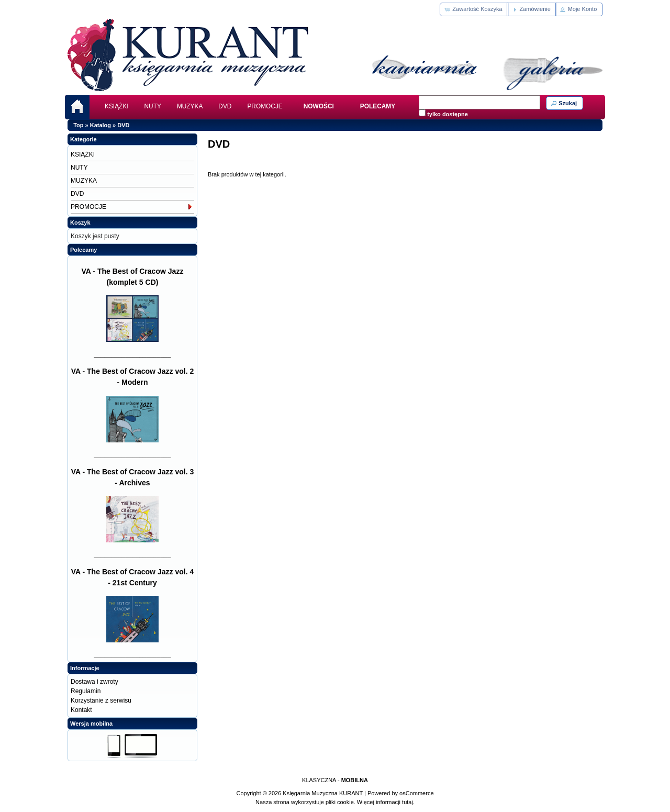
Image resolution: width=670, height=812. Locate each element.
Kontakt (81, 710)
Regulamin (86, 691)
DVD (225, 106)
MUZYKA (190, 106)
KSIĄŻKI (117, 106)
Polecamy (83, 250)
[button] (474, 9)
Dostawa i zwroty (94, 682)
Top (78, 125)
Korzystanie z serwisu (101, 700)
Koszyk (80, 223)
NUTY (153, 106)
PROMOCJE (265, 106)
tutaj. (407, 802)
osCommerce (416, 793)
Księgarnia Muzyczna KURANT (323, 793)
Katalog (100, 125)
